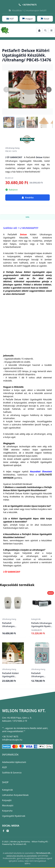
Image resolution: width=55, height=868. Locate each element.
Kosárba (28, 198)
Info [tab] (28, 217)
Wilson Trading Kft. (24, 711)
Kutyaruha (7, 811)
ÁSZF (4, 767)
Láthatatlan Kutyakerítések (15, 795)
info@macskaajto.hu (12, 740)
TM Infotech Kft (19, 844)
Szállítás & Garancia (12, 773)
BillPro (27, 863)
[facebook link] (3, 831)
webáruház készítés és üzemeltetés (22, 856)
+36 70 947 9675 (10, 737)
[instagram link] (8, 831)
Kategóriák (7, 790)
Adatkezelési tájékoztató (14, 762)
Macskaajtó (8, 805)
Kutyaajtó (7, 800)
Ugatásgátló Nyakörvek (14, 816)
